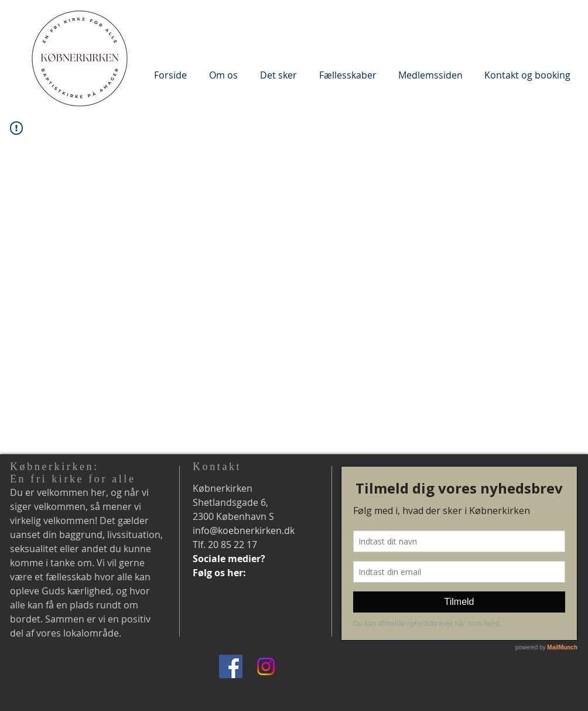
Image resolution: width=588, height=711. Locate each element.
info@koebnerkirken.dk (244, 530)
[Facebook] (231, 666)
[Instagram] (266, 666)
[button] (223, 75)
